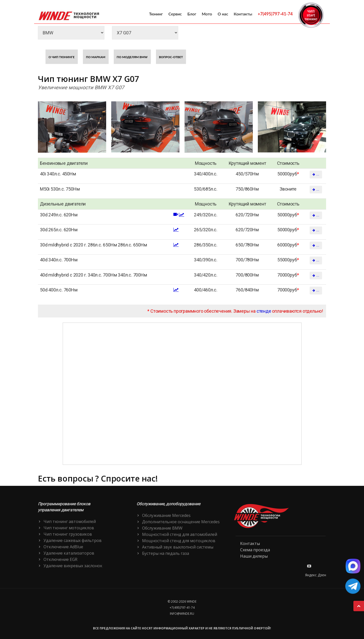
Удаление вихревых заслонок (73, 566)
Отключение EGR (60, 559)
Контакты (243, 14)
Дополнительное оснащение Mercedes (181, 522)
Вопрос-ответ (171, 57)
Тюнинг (156, 14)
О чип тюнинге (62, 57)
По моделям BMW (132, 57)
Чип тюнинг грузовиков (68, 534)
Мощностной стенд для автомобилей (180, 534)
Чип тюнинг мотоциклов (69, 528)
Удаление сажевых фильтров (73, 540)
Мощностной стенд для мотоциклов (179, 541)
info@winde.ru (182, 614)
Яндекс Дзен (316, 575)
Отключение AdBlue (63, 547)
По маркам (96, 57)
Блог (192, 14)
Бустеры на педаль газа (166, 553)
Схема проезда (255, 550)
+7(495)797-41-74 (275, 14)
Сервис (175, 14)
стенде (264, 311)
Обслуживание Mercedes (166, 515)
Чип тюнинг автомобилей (70, 521)
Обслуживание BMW (162, 528)
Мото (207, 14)
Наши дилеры (254, 556)
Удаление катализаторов (69, 553)
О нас (223, 14)
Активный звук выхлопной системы (178, 547)
